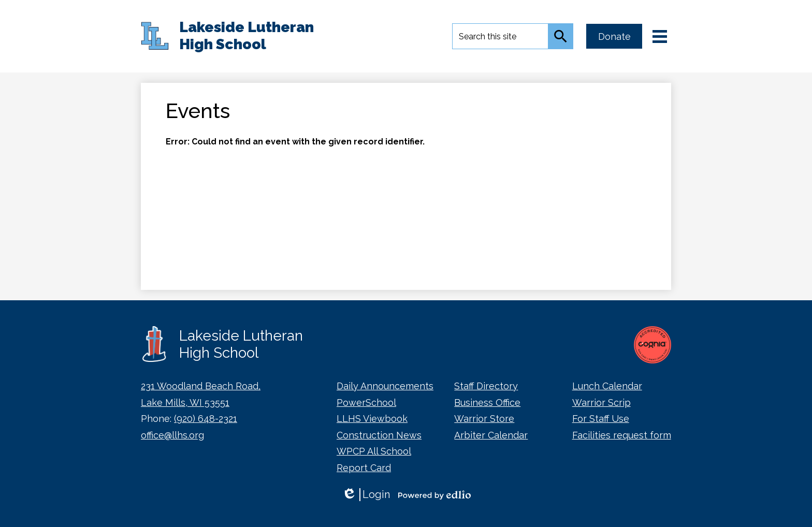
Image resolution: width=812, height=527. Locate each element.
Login (366, 495)
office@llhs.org (172, 435)
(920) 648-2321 (206, 419)
